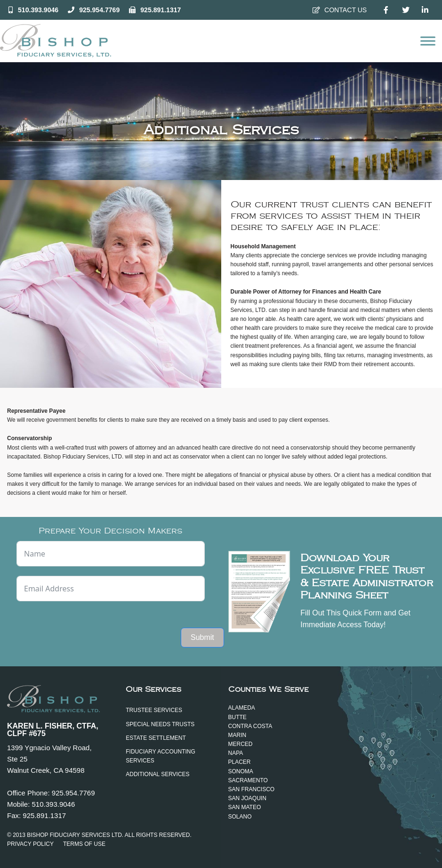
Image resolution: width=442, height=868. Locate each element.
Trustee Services (154, 710)
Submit (202, 637)
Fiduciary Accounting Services (161, 756)
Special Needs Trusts (160, 724)
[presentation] (88, 629)
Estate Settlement (156, 738)
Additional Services (157, 774)
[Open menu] (428, 41)
